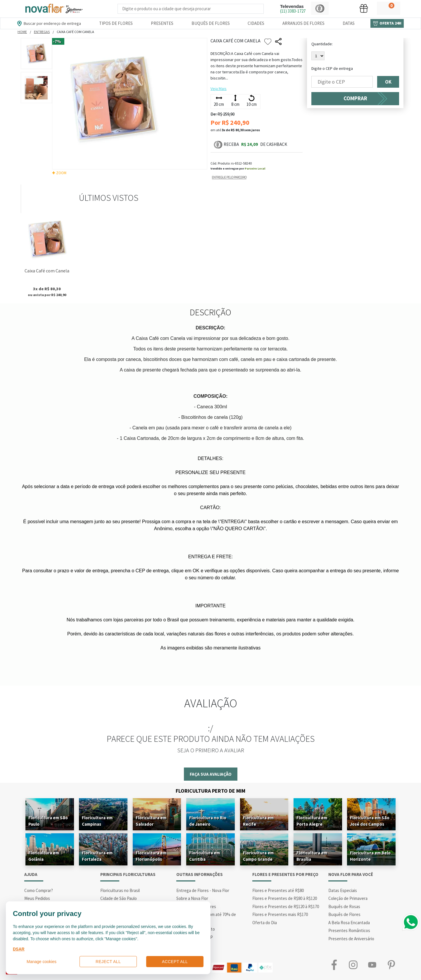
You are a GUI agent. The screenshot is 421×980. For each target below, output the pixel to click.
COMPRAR (355, 98)
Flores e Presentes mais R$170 (280, 914)
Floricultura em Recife (258, 821)
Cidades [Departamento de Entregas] (256, 23)
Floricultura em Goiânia (44, 856)
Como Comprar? (39, 890)
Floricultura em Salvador (151, 821)
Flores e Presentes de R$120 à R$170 (286, 906)
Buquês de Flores (344, 914)
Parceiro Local (255, 168)
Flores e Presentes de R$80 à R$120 (285, 898)
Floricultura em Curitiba (205, 856)
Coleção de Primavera (348, 898)
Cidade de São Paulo (119, 898)
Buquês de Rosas (344, 906)
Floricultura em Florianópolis (151, 856)
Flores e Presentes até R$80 (278, 890)
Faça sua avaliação (211, 774)
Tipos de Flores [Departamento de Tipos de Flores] (116, 23)
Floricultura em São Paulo (48, 821)
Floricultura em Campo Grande (258, 856)
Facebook (334, 965)
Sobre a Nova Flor (192, 898)
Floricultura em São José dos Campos (370, 821)
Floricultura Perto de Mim (210, 791)
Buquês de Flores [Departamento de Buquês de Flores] (211, 23)
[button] (320, 8)
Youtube (372, 965)
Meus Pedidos (37, 898)
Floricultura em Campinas (97, 821)
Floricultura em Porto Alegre (312, 821)
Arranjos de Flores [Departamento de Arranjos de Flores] (303, 23)
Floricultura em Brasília (312, 856)
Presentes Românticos (349, 930)
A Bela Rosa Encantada (349, 923)
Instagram (353, 965)
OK (388, 82)
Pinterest (391, 965)
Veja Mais (219, 89)
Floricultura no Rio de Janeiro (208, 821)
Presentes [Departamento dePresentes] (162, 23)
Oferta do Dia (265, 923)
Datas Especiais (343, 890)
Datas (349, 23)
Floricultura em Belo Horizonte (370, 856)
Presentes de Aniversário (351, 939)
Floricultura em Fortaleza (97, 856)
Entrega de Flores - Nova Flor (203, 890)
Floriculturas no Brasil (120, 890)
